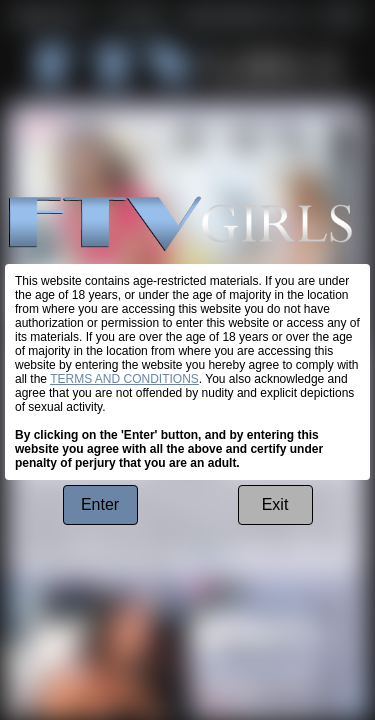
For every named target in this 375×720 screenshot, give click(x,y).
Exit (275, 504)
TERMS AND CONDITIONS (124, 379)
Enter (100, 504)
